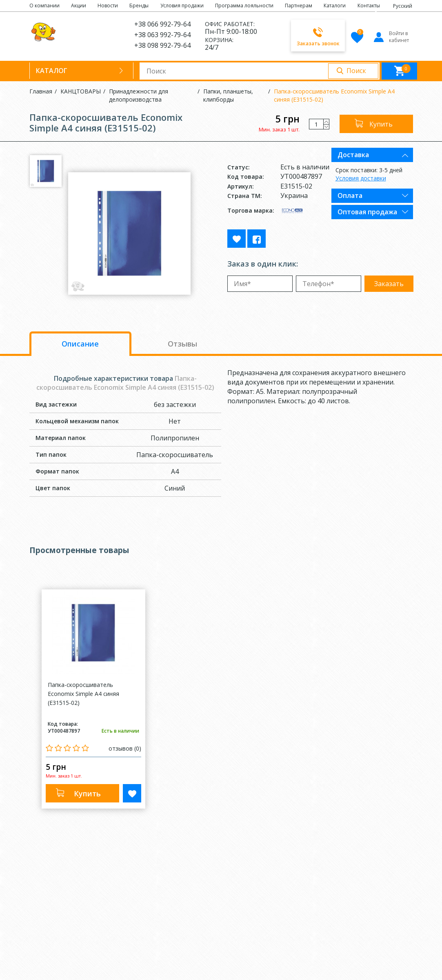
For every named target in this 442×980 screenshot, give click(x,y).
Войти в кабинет (391, 37)
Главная (41, 91)
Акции (79, 6)
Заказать (389, 284)
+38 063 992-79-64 (162, 35)
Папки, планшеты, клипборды (228, 95)
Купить (381, 124)
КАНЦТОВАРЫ (81, 91)
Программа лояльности (244, 6)
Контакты (369, 6)
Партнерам (299, 6)
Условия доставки (361, 178)
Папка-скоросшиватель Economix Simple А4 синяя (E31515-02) (334, 95)
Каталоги (335, 6)
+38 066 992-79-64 (162, 24)
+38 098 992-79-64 (162, 45)
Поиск (356, 71)
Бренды (139, 6)
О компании (44, 6)
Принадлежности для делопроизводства (139, 95)
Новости (108, 6)
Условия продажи (182, 6)
